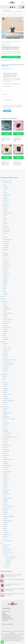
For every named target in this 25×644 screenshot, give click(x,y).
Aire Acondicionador (8, 541)
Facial (4, 335)
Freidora (5, 502)
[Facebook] (11, 7)
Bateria (5, 392)
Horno (5, 421)
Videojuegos (6, 268)
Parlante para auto (10, 559)
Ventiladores (3, 299)
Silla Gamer (6, 256)
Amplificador (6, 270)
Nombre (5, 94)
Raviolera (5, 415)
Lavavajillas (6, 500)
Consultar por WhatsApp (11, 57)
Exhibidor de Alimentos (8, 401)
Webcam (5, 356)
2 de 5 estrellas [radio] (15, 84)
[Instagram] (13, 7)
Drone (5, 191)
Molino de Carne (7, 445)
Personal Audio (7, 545)
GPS (4, 290)
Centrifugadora (6, 466)
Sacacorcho (6, 223)
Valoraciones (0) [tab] (5, 66)
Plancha (5, 514)
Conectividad (6, 241)
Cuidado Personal (5, 301)
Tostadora (5, 478)
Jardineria (5, 233)
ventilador (3, 297)
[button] (2, 7)
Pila (4, 380)
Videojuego (6, 245)
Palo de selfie (6, 274)
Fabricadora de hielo (8, 459)
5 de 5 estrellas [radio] (19, 84)
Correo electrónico (8, 100)
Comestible (6, 388)
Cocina (5, 539)
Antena (5, 378)
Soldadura (5, 294)
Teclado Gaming (7, 348)
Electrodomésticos (5, 407)
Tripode (5, 288)
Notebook (5, 370)
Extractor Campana (7, 520)
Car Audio (5, 555)
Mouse (5, 225)
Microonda (6, 429)
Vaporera (5, 409)
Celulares (5, 203)
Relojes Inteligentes (8, 213)
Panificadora (6, 439)
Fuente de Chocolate (8, 506)
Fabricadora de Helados (9, 516)
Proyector (5, 237)
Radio (4, 185)
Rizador (5, 311)
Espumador (6, 431)
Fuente (5, 258)
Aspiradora (5, 510)
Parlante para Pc (7, 350)
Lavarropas (6, 537)
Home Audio (6, 567)
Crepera (5, 461)
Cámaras (5, 193)
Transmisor (8, 563)
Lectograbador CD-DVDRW (9, 360)
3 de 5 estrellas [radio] (16, 84)
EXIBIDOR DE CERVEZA (9, 419)
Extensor (5, 209)
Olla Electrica (6, 455)
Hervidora (5, 425)
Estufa (5, 427)
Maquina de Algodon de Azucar (10, 437)
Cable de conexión (7, 394)
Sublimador (6, 492)
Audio (2, 543)
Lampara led (6, 211)
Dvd (4, 252)
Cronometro (6, 189)
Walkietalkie (6, 205)
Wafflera (5, 528)
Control (5, 372)
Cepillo (5, 333)
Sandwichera (6, 474)
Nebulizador (6, 323)
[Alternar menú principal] (22, 3)
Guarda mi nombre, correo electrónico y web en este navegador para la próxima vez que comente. (12, 107)
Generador (6, 344)
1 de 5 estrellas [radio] (13, 84)
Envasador (6, 470)
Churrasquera (6, 490)
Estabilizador (6, 398)
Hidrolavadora (6, 451)
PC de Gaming (6, 366)
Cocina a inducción (7, 472)
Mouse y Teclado (7, 362)
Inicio (3, 41)
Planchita (5, 315)
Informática (3, 342)
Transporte (6, 215)
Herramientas (6, 231)
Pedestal (5, 272)
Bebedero (5, 441)
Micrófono (5, 547)
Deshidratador (6, 494)
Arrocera (5, 443)
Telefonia (5, 276)
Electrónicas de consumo (6, 181)
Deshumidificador (7, 498)
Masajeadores (6, 243)
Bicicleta (5, 286)
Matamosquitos (7, 195)
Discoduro (5, 199)
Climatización (6, 417)
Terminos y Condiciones (8, 624)
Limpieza (5, 518)
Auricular (5, 368)
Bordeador (6, 486)
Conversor (5, 390)
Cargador (5, 280)
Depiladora (6, 331)
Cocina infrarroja (7, 435)
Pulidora (8, 565)
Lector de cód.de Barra (8, 364)
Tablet (4, 217)
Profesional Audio (7, 549)
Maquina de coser (7, 535)
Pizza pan (5, 488)
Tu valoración (7, 86)
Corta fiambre (6, 522)
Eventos (5, 284)
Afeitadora (5, 325)
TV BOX (5, 197)
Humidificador (6, 227)
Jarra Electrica (6, 423)
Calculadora (6, 250)
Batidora (5, 526)
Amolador (5, 524)
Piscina (5, 405)
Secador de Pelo (7, 321)
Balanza (5, 317)
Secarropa (5, 512)
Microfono (5, 187)
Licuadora (5, 531)
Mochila (5, 352)
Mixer (4, 496)
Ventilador (5, 282)
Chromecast (6, 207)
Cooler (5, 346)
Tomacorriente (6, 260)
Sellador (5, 386)
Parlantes (5, 278)
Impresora (5, 219)
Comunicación (6, 229)
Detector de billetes (8, 239)
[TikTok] (15, 7)
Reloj (4, 292)
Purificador (6, 463)
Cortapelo (5, 337)
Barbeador (6, 329)
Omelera (5, 504)
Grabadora (5, 248)
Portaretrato (6, 264)
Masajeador (6, 307)
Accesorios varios (4, 374)
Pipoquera (5, 447)
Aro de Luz (6, 262)
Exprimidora (6, 449)
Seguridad (5, 254)
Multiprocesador (7, 433)
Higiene (5, 305)
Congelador (6, 533)
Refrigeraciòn (6, 468)
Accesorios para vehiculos (10, 557)
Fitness (5, 303)
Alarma (5, 221)
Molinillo (5, 476)
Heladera (5, 453)
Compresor (8, 561)
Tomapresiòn (6, 339)
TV (4, 235)
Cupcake (5, 482)
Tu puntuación (8, 84)
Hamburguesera (7, 413)
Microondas (6, 480)
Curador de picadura (8, 313)
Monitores (5, 358)
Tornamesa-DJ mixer (8, 553)
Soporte (5, 376)
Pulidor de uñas (7, 327)
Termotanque (6, 508)
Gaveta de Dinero (7, 266)
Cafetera (5, 457)
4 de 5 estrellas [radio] (17, 84)
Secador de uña (7, 309)
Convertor (5, 384)
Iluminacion (6, 201)
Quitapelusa (6, 402)
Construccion (6, 382)
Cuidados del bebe (7, 319)
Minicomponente (7, 183)
